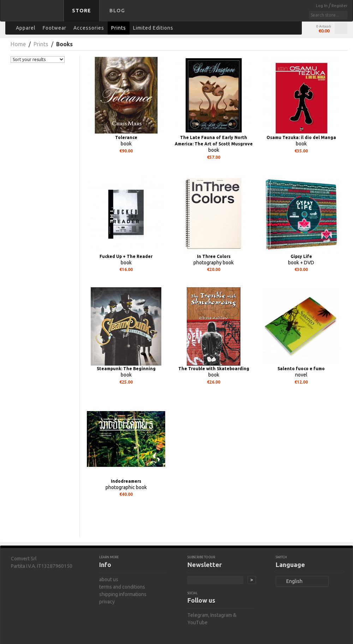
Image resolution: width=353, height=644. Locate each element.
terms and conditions (122, 587)
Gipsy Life (301, 256)
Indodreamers (126, 481)
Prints (41, 44)
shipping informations (123, 594)
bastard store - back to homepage (33, 15)
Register (339, 6)
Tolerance (126, 137)
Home (18, 44)
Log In (322, 6)
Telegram (198, 615)
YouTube (198, 622)
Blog (117, 11)
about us (109, 579)
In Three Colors (214, 256)
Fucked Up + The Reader (126, 256)
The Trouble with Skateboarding (214, 369)
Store (82, 11)
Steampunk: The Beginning (126, 369)
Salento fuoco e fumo (301, 369)
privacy (107, 602)
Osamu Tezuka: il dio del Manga (301, 137)
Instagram (221, 615)
